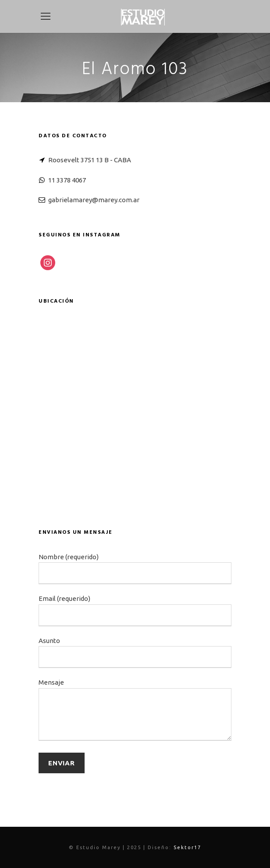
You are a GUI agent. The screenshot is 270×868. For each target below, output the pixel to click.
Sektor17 (187, 847)
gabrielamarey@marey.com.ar (94, 200)
